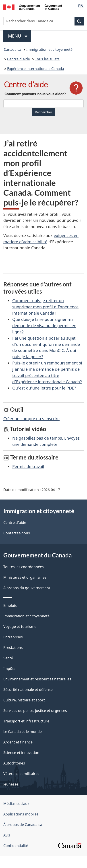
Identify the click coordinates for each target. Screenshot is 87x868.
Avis (7, 835)
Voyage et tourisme (20, 627)
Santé (8, 658)
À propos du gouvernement (27, 588)
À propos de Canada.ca (23, 825)
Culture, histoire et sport (24, 700)
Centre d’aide (19, 59)
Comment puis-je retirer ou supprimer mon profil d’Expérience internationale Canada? (45, 307)
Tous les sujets (47, 59)
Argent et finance (18, 742)
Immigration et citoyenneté (49, 49)
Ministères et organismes (25, 577)
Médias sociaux (16, 804)
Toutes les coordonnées (24, 567)
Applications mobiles (21, 814)
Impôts (9, 669)
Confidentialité (16, 846)
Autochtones (14, 763)
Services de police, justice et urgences (35, 711)
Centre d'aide (15, 523)
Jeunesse (11, 784)
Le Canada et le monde (23, 732)
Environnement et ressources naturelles (37, 679)
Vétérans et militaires (21, 774)
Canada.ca (12, 49)
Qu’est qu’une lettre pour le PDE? (44, 388)
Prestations (13, 648)
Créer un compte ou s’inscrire (31, 419)
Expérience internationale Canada (36, 69)
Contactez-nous (17, 533)
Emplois (10, 605)
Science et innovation (21, 753)
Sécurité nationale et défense (28, 690)
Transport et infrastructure (26, 721)
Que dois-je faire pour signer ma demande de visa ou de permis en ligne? (44, 326)
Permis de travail (28, 466)
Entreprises (13, 637)
